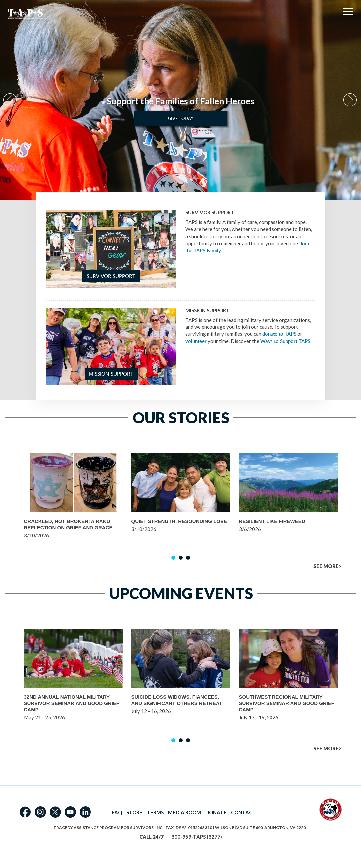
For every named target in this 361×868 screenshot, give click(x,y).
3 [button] (188, 558)
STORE (134, 812)
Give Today (181, 118)
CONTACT (243, 812)
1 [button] (173, 558)
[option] (180, 100)
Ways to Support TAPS (285, 341)
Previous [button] (10, 100)
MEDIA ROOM (184, 812)
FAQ (117, 812)
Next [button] (351, 100)
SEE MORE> (328, 566)
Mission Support (111, 374)
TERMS (155, 812)
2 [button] (181, 558)
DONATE (216, 812)
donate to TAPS (279, 334)
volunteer (196, 341)
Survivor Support (111, 276)
